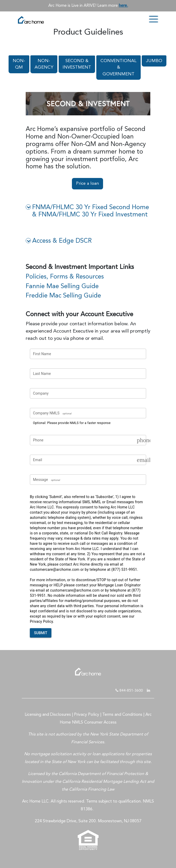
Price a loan (87, 184)
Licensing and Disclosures (48, 715)
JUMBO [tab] (154, 61)
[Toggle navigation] (154, 19)
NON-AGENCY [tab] (44, 64)
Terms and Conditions (122, 715)
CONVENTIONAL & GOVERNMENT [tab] (119, 68)
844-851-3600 (129, 690)
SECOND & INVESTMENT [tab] (77, 64)
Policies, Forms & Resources (65, 277)
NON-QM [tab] (19, 64)
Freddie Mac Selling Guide (63, 296)
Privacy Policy (87, 715)
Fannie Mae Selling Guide (62, 287)
